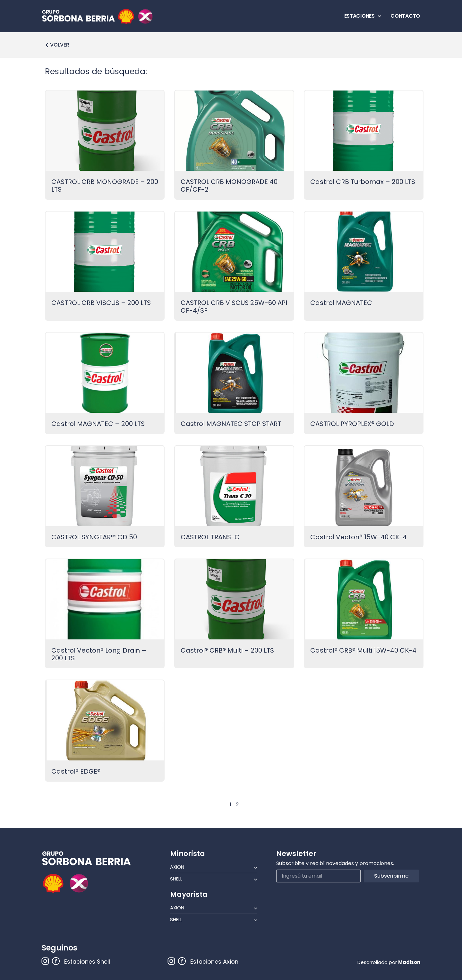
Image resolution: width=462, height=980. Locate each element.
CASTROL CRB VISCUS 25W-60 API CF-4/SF (234, 307)
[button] (57, 45)
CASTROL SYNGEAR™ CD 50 (94, 537)
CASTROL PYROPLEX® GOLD (352, 424)
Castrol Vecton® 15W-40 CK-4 (359, 537)
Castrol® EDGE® (76, 771)
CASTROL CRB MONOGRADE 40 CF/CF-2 (229, 186)
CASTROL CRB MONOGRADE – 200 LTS (105, 186)
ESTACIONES (363, 16)
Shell (214, 879)
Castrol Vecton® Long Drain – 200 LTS (99, 654)
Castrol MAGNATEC (341, 303)
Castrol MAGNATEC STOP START (231, 424)
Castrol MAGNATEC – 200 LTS (98, 424)
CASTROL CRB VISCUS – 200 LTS (101, 303)
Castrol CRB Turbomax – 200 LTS (363, 182)
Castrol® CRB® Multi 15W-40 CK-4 (363, 650)
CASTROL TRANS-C (210, 537)
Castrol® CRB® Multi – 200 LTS (227, 650)
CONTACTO (405, 16)
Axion (214, 867)
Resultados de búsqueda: (96, 71)
